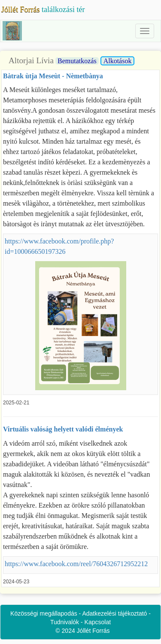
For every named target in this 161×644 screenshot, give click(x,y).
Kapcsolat (98, 622)
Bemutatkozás (77, 61)
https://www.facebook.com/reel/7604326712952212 (76, 564)
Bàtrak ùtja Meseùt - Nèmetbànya (53, 76)
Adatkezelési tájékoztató (114, 613)
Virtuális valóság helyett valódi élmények (63, 429)
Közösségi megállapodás (44, 613)
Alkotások (118, 61)
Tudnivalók (65, 622)
